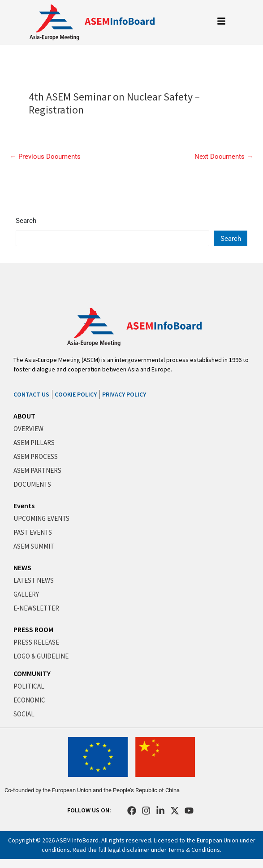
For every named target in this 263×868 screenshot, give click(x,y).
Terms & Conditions (194, 850)
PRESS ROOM (33, 629)
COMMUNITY (32, 673)
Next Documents (224, 157)
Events (24, 506)
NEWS (22, 567)
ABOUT (24, 416)
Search (26, 221)
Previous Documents (45, 157)
